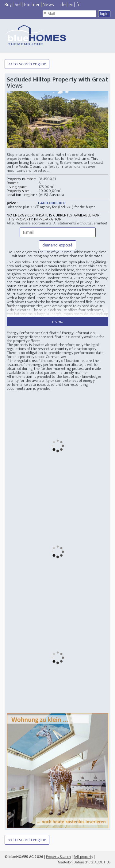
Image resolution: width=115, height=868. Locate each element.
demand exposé (57, 245)
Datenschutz (84, 862)
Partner (32, 5)
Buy (8, 5)
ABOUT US (102, 862)
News (48, 5)
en (71, 5)
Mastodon (65, 862)
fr (78, 5)
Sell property (83, 857)
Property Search (58, 857)
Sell (18, 5)
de (63, 5)
